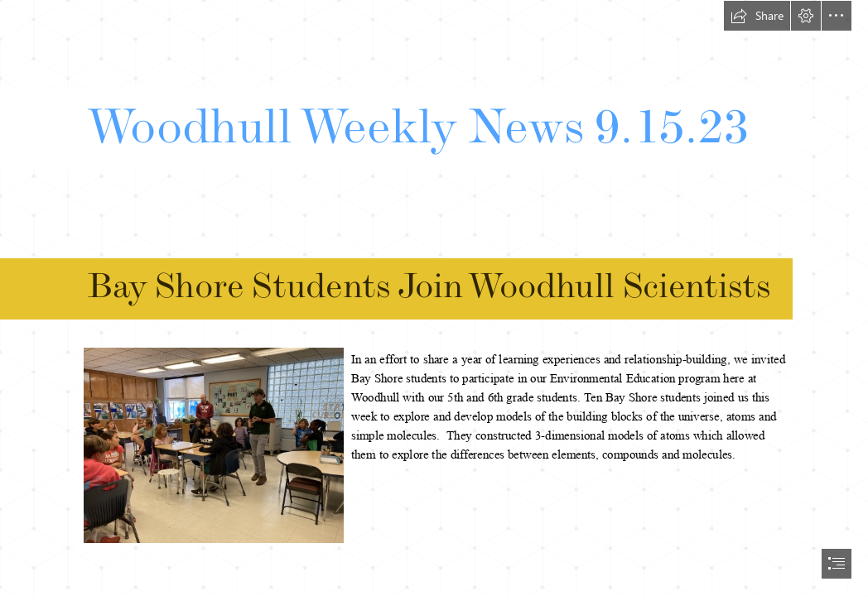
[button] (757, 16)
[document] (434, 298)
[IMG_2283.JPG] (213, 445)
